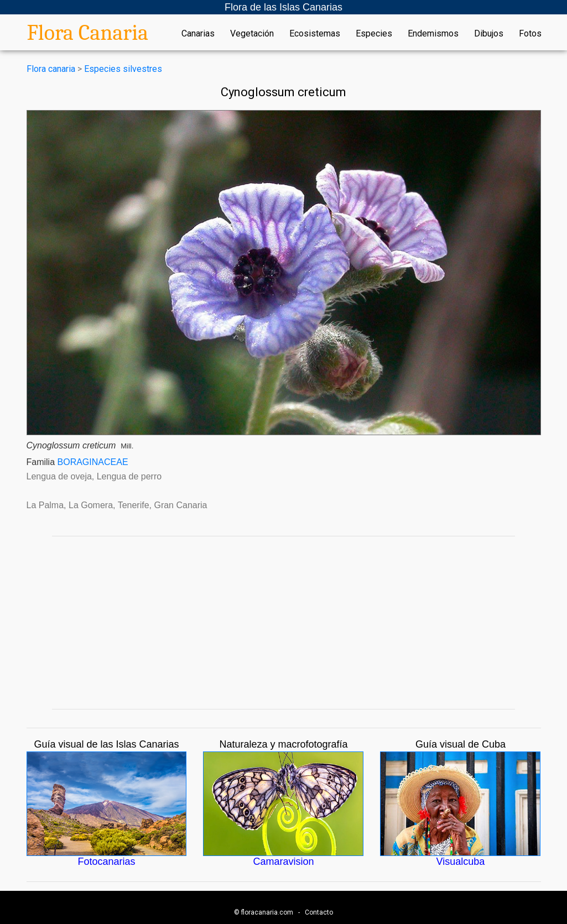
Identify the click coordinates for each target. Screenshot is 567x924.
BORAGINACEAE (93, 462)
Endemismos (433, 34)
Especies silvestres (123, 69)
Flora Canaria (88, 33)
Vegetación (252, 34)
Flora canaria (51, 69)
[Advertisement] (284, 623)
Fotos (530, 34)
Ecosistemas (315, 34)
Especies (374, 34)
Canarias (198, 34)
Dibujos (489, 34)
